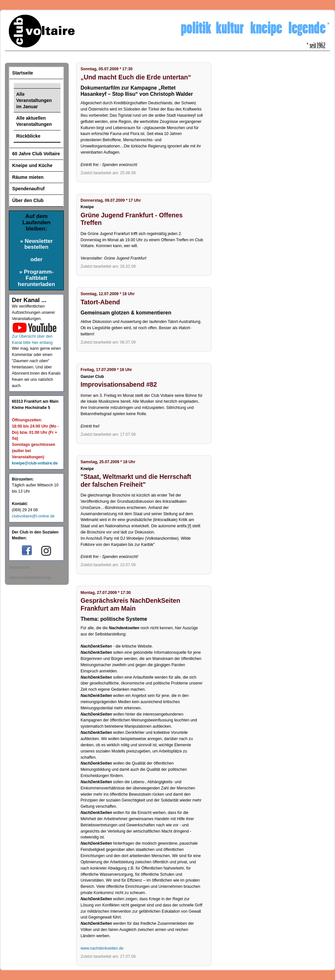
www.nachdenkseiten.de (102, 948)
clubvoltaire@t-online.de (33, 516)
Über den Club (28, 200)
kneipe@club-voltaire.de (35, 463)
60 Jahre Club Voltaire (36, 154)
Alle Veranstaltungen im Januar (34, 100)
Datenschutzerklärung (30, 578)
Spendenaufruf (28, 189)
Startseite (23, 73)
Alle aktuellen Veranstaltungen (34, 121)
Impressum (19, 567)
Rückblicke (28, 136)
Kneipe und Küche (32, 165)
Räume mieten (28, 177)
